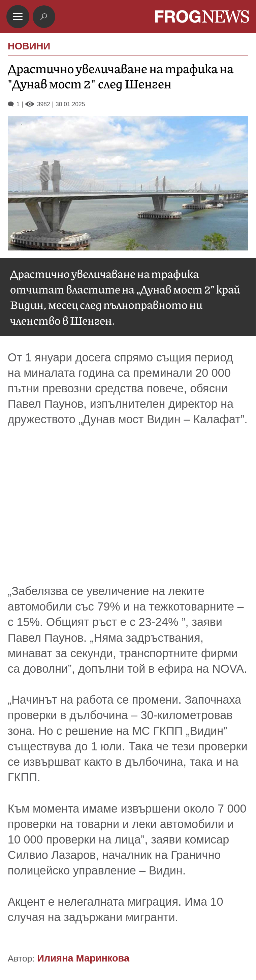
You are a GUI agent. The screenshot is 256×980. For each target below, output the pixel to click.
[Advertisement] (128, 505)
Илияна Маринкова (83, 958)
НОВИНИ (29, 46)
